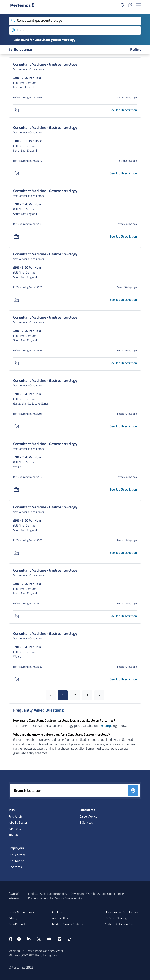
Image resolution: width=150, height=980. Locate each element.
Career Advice (88, 817)
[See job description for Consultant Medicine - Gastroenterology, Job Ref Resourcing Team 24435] (123, 237)
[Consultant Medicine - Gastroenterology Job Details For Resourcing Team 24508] (45, 507)
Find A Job (15, 817)
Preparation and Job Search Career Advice (55, 898)
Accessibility (60, 918)
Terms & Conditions (21, 912)
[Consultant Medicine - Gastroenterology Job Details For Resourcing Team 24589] (45, 634)
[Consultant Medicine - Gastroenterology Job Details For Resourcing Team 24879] (45, 128)
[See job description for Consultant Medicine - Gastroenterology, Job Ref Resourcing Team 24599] (123, 363)
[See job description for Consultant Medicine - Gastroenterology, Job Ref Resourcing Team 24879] (123, 173)
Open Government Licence (122, 912)
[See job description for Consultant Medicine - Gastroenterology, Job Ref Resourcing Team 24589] (123, 679)
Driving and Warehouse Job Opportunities (98, 894)
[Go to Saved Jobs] (131, 5)
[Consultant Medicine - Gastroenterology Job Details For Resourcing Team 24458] (45, 64)
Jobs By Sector (18, 823)
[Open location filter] (75, 30)
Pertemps (105, 726)
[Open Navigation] (138, 5)
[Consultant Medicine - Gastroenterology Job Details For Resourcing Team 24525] (45, 254)
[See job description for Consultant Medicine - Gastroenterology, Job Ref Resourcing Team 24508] (123, 553)
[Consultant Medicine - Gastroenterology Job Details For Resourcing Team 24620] (45, 570)
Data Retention (18, 924)
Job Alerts (15, 829)
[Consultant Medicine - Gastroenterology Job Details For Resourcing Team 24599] (45, 317)
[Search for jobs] (123, 5)
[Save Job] (16, 110)
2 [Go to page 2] (75, 695)
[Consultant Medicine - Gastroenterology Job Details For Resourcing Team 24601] (45, 381)
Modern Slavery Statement (69, 924)
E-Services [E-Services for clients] (15, 867)
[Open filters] (136, 50)
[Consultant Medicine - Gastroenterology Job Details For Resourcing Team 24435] (45, 191)
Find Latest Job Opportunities (48, 894)
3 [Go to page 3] (87, 695)
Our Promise (16, 861)
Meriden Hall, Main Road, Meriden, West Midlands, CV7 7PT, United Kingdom (36, 953)
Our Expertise (17, 855)
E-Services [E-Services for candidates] (86, 823)
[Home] (22, 5)
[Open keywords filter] (75, 21)
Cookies (57, 912)
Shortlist (14, 835)
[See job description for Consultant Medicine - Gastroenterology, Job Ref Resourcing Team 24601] (123, 426)
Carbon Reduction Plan (119, 924)
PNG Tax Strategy (116, 918)
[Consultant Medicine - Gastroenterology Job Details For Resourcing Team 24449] (45, 444)
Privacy (13, 918)
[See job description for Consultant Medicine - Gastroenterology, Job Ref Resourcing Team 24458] (123, 110)
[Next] (99, 695)
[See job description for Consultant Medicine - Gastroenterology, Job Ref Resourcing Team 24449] (123, 490)
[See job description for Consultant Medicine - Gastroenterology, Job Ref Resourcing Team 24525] (123, 300)
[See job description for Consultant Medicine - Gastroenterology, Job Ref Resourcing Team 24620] (123, 616)
